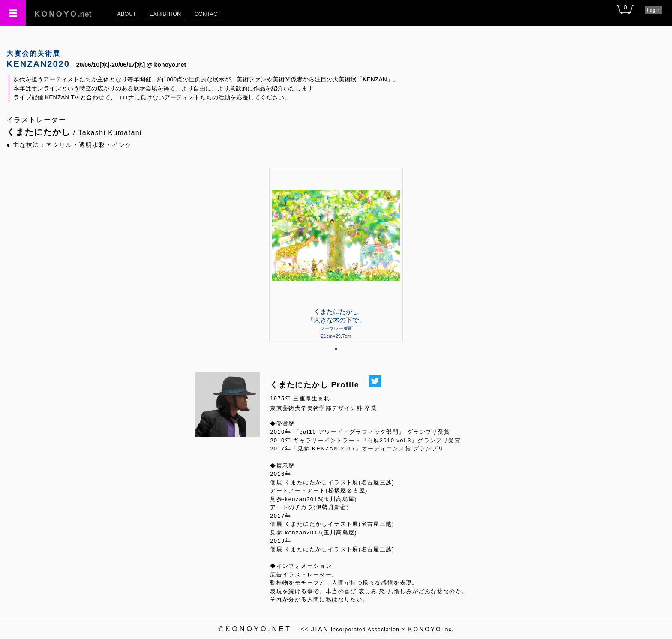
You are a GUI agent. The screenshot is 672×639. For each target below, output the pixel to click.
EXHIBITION (165, 14)
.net (63, 14)
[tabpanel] (336, 255)
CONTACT (207, 14)
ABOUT (127, 14)
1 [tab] (336, 349)
